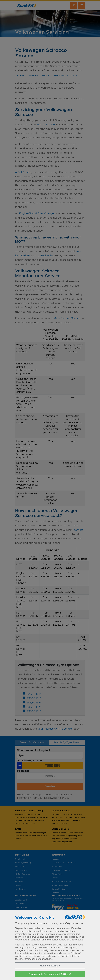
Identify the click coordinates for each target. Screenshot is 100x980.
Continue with (50, 974)
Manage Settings (50, 966)
